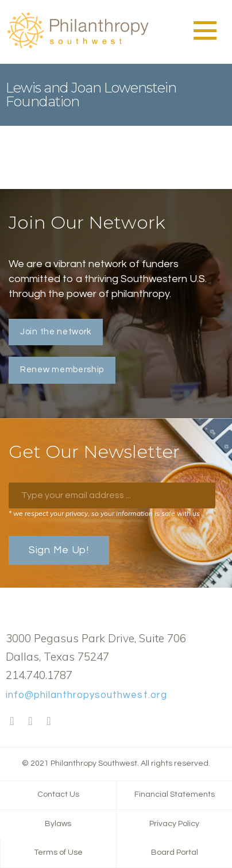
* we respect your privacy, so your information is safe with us (104, 513)
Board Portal (175, 852)
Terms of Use (58, 852)
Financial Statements (175, 794)
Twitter (30, 722)
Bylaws (58, 824)
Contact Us (58, 794)
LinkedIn (49, 722)
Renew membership (62, 370)
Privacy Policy (174, 824)
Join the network (56, 332)
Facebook (12, 722)
